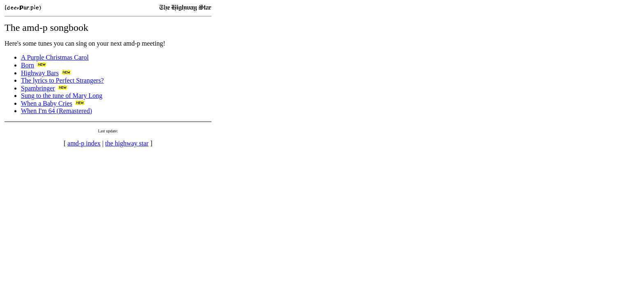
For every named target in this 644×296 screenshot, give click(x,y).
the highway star (127, 143)
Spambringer (38, 88)
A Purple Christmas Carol (55, 57)
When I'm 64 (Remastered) (56, 111)
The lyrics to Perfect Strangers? (62, 80)
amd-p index (84, 143)
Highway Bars (40, 73)
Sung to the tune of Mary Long (62, 96)
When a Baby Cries (47, 103)
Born (28, 65)
